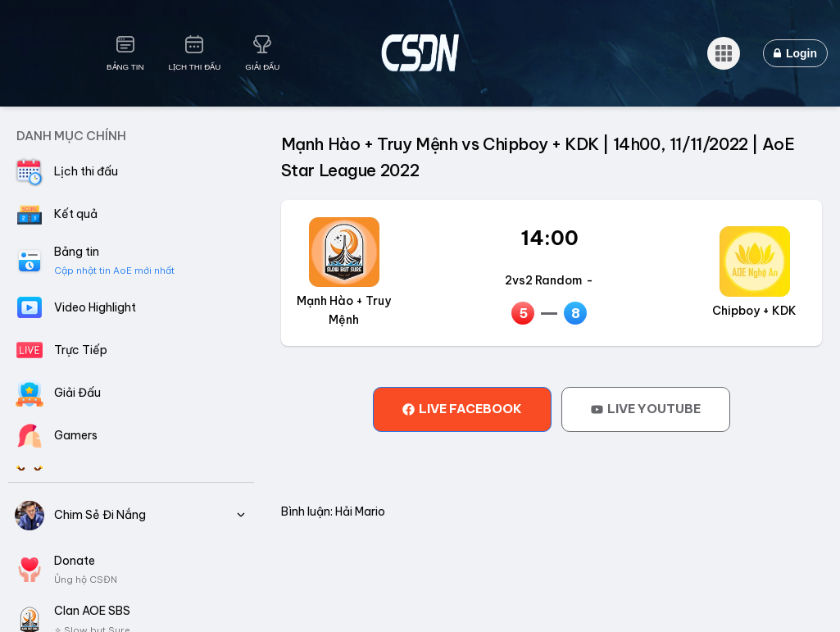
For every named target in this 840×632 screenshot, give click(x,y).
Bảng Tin (125, 67)
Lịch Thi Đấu (195, 67)
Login (795, 53)
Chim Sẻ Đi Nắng (131, 516)
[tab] (462, 409)
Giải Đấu (262, 67)
